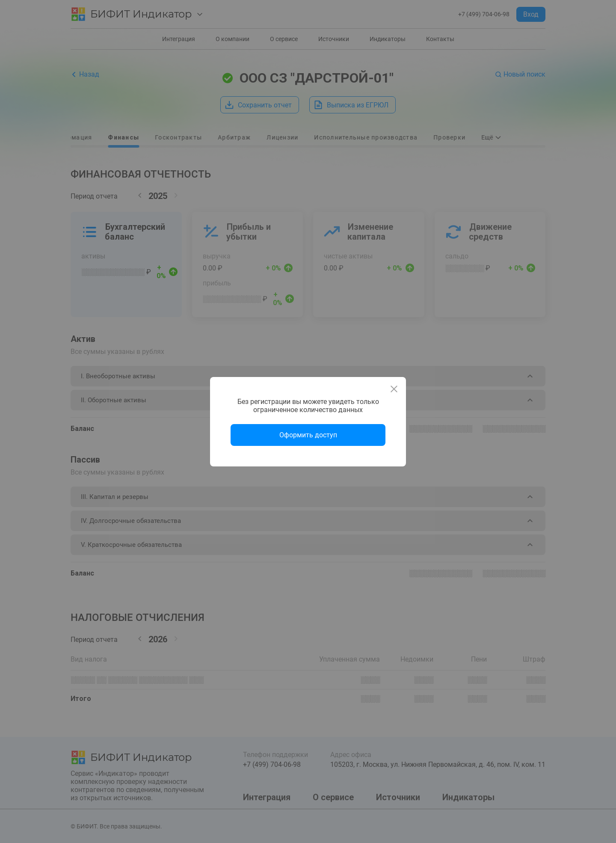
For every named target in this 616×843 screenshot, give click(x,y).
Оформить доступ (308, 435)
